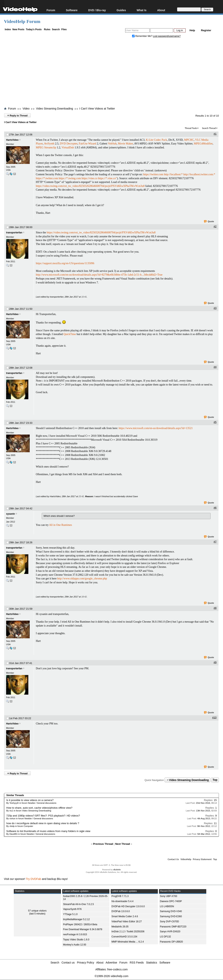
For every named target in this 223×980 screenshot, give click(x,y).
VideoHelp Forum (22, 21)
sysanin (11, 514)
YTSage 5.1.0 (70, 914)
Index (8, 29)
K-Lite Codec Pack (156, 140)
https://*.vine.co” (107, 178)
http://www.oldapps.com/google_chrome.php (82, 579)
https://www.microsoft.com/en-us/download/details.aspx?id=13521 (156, 428)
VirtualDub (68, 148)
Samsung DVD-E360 (171, 916)
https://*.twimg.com (70, 178)
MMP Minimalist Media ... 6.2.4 (128, 942)
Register (206, 30)
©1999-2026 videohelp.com (111, 976)
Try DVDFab (34, 879)
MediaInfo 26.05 (120, 927)
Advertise (111, 963)
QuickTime (70, 334)
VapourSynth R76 (72, 909)
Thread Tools (191, 128)
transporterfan (14, 233)
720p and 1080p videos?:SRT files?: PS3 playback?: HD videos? (43, 816)
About (161, 10)
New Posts (18, 29)
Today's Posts (34, 29)
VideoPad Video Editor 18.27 (127, 922)
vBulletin (117, 870)
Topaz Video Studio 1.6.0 (76, 940)
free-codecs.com (117, 969)
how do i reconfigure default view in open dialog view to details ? (43, 823)
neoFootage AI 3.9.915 (75, 934)
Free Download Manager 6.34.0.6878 (83, 929)
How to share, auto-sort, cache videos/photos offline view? (39, 808)
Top (215, 780)
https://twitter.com (153, 174)
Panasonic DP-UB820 (172, 942)
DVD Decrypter (69, 144)
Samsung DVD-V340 (171, 911)
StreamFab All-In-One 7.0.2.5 (79, 904)
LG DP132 (166, 937)
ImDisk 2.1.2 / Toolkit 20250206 (128, 932)
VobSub (112, 144)
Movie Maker (125, 144)
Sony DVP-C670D (170, 922)
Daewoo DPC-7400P (171, 901)
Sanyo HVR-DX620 (170, 932)
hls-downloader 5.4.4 (123, 901)
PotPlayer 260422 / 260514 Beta (80, 924)
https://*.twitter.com (47, 178)
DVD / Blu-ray (97, 10)
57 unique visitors (37, 911)
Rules (47, 29)
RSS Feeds (137, 963)
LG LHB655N (167, 906)
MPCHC (189, 140)
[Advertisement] (113, 73)
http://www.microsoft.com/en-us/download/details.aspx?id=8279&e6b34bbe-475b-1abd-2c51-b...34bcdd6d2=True (99, 275)
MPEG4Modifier (203, 144)
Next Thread (123, 844)
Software (72, 10)
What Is (142, 10)
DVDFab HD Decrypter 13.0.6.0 (128, 906)
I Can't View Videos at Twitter (97, 109)
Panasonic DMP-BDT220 (173, 927)
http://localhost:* (173, 174)
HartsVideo (12, 140)
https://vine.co (90, 178)
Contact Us (173, 859)
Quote (209, 222)
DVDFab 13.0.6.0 (121, 911)
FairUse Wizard (87, 144)
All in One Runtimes (60, 525)
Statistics (152, 963)
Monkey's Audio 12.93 (75, 945)
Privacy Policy (86, 963)
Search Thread (209, 128)
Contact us (68, 963)
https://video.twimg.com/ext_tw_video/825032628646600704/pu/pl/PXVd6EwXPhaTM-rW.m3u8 (90, 186)
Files (64, 29)
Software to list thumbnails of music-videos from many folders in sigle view (48, 831)
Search (56, 29)
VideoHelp (186, 859)
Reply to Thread (17, 115)
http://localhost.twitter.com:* (199, 174)
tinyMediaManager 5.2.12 (76, 919)
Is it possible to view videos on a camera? (30, 800)
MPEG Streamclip (46, 148)
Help (192, 30)
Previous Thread (103, 844)
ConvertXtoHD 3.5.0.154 (124, 937)
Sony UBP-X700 (169, 896)
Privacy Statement (202, 859)
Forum (51, 10)
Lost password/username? (167, 36)
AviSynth (49, 144)
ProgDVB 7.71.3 (120, 896)
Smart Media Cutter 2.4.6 (125, 916)
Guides (121, 10)
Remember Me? (142, 36)
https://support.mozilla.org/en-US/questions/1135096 (65, 263)
